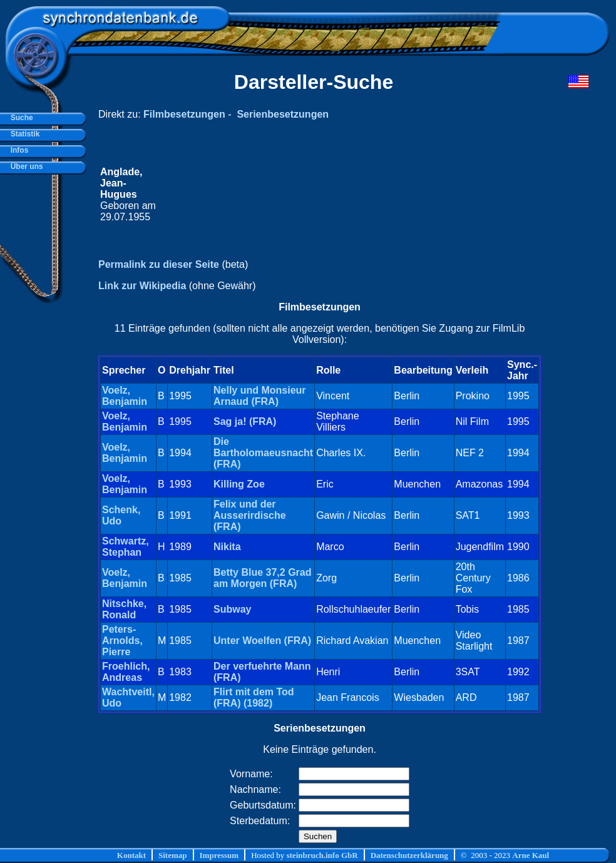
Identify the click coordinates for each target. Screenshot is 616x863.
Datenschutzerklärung (409, 855)
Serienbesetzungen (283, 114)
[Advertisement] (351, 195)
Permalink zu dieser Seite (159, 264)
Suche (20, 118)
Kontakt (131, 855)
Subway (232, 609)
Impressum (219, 855)
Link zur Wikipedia (142, 286)
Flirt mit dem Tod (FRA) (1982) (254, 697)
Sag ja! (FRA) (245, 421)
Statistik (23, 134)
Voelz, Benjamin (125, 396)
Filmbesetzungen (184, 114)
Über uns (25, 166)
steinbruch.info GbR (322, 855)
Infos (17, 150)
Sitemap (173, 855)
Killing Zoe (239, 484)
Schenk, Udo (121, 515)
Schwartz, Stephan (126, 547)
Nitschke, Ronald (124, 609)
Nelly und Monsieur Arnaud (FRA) (260, 396)
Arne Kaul (531, 855)
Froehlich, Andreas (126, 672)
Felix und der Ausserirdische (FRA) (250, 515)
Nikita (227, 547)
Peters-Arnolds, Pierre (122, 641)
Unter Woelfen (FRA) (262, 641)
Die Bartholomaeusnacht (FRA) (263, 453)
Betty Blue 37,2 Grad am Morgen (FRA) (263, 578)
